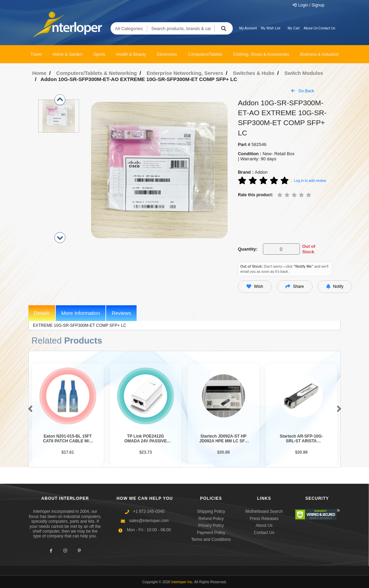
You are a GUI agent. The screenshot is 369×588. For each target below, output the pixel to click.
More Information (81, 313)
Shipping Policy (211, 511)
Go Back (303, 91)
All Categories (129, 29)
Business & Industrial (319, 54)
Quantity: (248, 249)
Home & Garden (68, 54)
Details (42, 313)
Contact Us (327, 28)
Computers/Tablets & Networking (97, 73)
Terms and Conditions (211, 539)
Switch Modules (303, 73)
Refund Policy (211, 519)
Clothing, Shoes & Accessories (261, 54)
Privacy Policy (211, 525)
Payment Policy (211, 533)
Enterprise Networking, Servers (185, 73)
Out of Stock (309, 249)
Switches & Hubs (254, 73)
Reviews (121, 313)
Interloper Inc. (182, 582)
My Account (248, 28)
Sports (99, 54)
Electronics (167, 54)
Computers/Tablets (205, 54)
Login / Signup (308, 5)
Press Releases (264, 519)
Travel (36, 54)
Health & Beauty (131, 54)
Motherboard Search (264, 511)
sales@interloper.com (149, 521)
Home (39, 73)
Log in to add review (310, 181)
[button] (29, 409)
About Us (311, 28)
